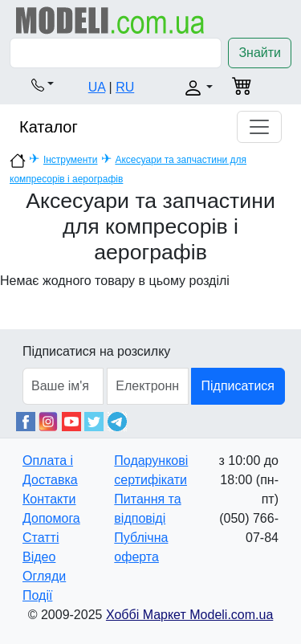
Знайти (260, 53)
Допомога (51, 518)
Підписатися (238, 386)
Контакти (49, 499)
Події (37, 595)
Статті (41, 538)
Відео (39, 557)
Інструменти (71, 160)
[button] (43, 84)
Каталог (49, 127)
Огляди (44, 576)
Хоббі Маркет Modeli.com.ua (189, 615)
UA (97, 87)
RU (125, 87)
